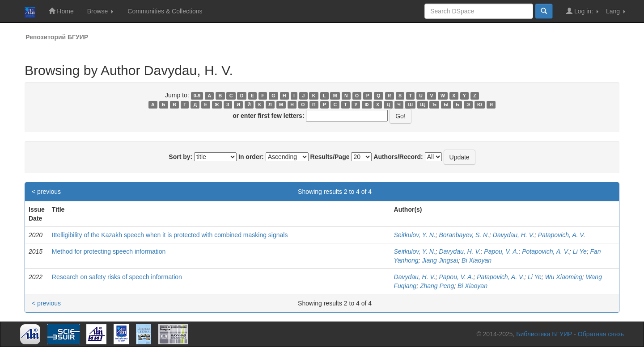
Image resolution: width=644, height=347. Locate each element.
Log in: (582, 11)
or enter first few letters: (268, 116)
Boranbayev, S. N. (464, 235)
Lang (616, 11)
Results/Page (330, 157)
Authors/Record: (398, 157)
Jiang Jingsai (440, 260)
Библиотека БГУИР (544, 334)
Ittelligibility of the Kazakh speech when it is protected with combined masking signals (170, 235)
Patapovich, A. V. (562, 235)
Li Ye (580, 251)
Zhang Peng (437, 286)
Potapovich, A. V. (546, 251)
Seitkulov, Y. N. (415, 235)
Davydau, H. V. (514, 235)
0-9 (197, 96)
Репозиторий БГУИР (57, 37)
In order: (251, 157)
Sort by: (180, 157)
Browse (100, 11)
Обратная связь (601, 334)
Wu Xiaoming (564, 277)
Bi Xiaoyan (477, 260)
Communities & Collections (165, 11)
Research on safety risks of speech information (117, 277)
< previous (46, 192)
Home (61, 11)
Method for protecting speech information (109, 251)
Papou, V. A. (501, 251)
